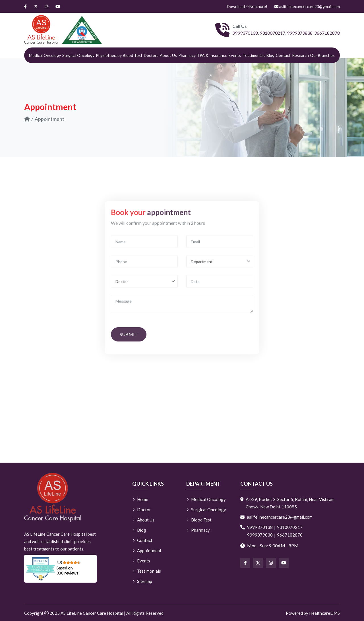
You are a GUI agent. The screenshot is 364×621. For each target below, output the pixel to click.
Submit (129, 387)
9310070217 (272, 33)
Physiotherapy (109, 55)
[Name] (144, 295)
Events (235, 55)
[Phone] (144, 315)
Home (140, 499)
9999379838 (300, 33)
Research (300, 55)
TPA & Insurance (212, 55)
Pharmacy (187, 55)
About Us (168, 55)
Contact (283, 55)
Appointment (147, 550)
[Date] (220, 335)
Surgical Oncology (78, 55)
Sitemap (142, 581)
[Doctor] (144, 335)
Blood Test (133, 55)
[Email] (220, 295)
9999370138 (245, 33)
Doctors (151, 55)
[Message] (182, 357)
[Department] (220, 315)
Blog (270, 55)
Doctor (142, 510)
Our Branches (322, 55)
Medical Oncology (45, 55)
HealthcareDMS (324, 613)
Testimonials (254, 55)
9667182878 (327, 33)
